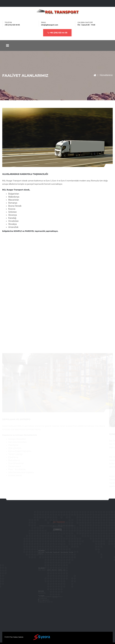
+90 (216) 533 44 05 (57, 33)
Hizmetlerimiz (106, 75)
